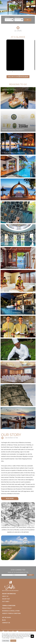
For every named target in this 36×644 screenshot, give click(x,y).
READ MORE (10, 498)
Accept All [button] (13, 641)
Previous (3, 55)
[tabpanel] (15, 55)
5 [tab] (21, 72)
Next (33, 55)
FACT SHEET (6, 602)
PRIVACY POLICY (7, 608)
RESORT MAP (6, 599)
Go (28, 20)
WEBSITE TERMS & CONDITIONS (11, 613)
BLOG (4, 620)
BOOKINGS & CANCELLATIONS (11, 611)
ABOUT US (5, 596)
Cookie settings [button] (6, 641)
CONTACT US (6, 623)
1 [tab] (13, 72)
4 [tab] (19, 72)
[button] (10, 499)
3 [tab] (17, 72)
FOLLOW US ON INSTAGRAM (18, 77)
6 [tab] (24, 72)
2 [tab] (15, 72)
